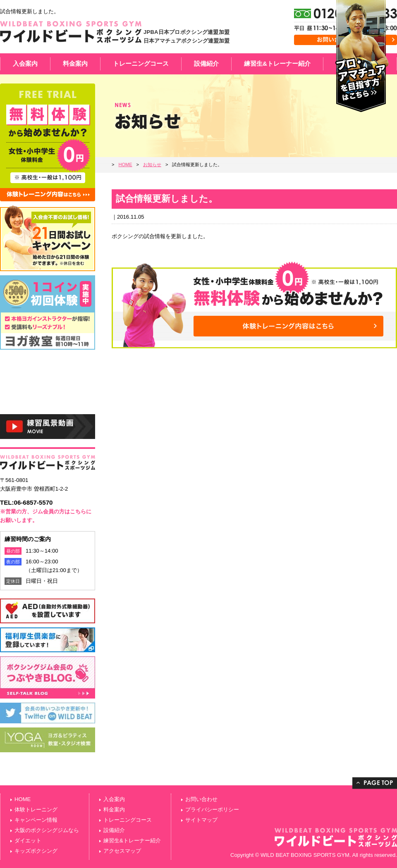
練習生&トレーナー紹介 (277, 63)
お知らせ (152, 165)
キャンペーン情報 (36, 820)
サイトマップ (201, 820)
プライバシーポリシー (212, 810)
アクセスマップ (122, 851)
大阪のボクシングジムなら (47, 830)
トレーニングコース (141, 63)
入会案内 (25, 63)
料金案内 (75, 63)
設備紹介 (206, 63)
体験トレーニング (36, 810)
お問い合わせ (201, 799)
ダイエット (28, 841)
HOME (125, 165)
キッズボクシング (36, 851)
